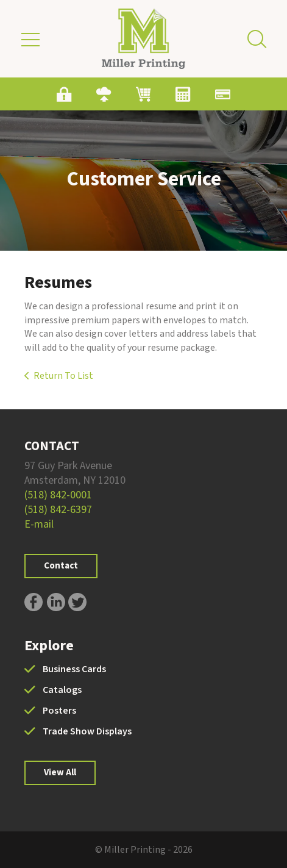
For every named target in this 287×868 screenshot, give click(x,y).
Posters (59, 711)
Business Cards (74, 669)
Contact (61, 566)
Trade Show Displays (87, 731)
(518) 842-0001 (58, 495)
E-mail (39, 524)
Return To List (63, 376)
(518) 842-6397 (58, 510)
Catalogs (62, 690)
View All (60, 773)
